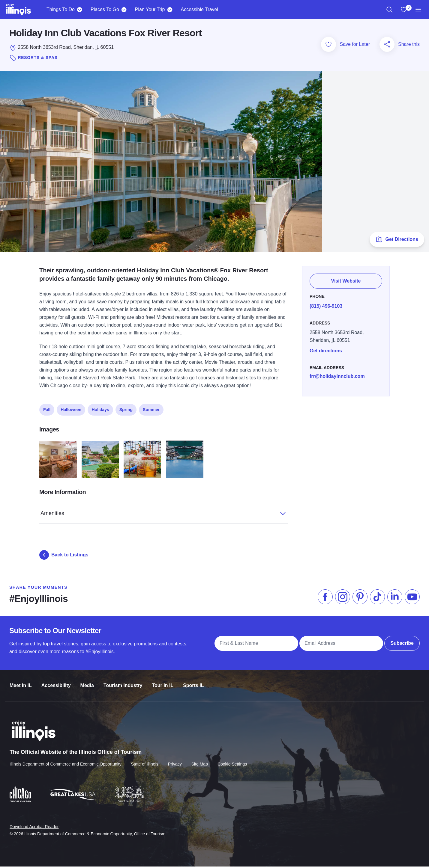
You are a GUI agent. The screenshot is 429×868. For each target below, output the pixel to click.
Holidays (100, 408)
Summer (151, 408)
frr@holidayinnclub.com (337, 374)
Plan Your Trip (150, 9)
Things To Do (61, 9)
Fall (47, 408)
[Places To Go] (124, 10)
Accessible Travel (199, 9)
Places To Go (105, 9)
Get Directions (397, 241)
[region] (389, 10)
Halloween (71, 408)
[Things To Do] (80, 10)
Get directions (326, 349)
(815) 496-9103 (326, 304)
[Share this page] (387, 46)
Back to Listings (64, 556)
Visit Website (346, 280)
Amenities (157, 511)
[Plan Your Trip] (170, 10)
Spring (126, 408)
